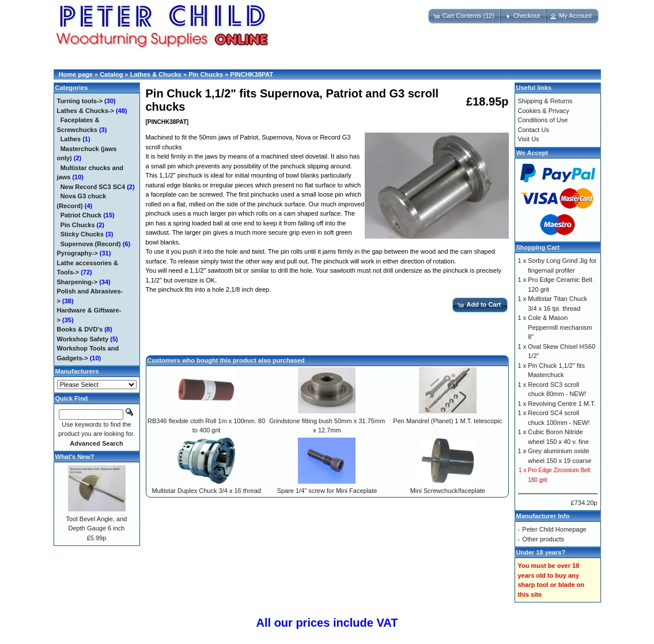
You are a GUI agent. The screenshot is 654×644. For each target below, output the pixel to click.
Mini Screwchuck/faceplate (448, 491)
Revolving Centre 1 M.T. (562, 404)
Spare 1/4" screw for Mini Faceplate (327, 491)
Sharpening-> (78, 282)
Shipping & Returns (545, 101)
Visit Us (529, 139)
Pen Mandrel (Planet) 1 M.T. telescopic (447, 421)
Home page (76, 74)
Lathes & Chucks (156, 74)
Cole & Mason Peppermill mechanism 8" (560, 327)
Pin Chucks (206, 74)
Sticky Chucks (82, 234)
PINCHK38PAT (252, 74)
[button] (465, 16)
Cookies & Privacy (544, 111)
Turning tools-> (80, 101)
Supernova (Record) (91, 244)
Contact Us (534, 130)
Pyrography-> (78, 253)
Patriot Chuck (81, 215)
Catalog (111, 74)
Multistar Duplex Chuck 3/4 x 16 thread (206, 491)
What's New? (75, 457)
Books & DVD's (80, 329)
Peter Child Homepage (554, 529)
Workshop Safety (83, 339)
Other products (543, 539)
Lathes (71, 139)
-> (86, 111)
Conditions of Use (543, 120)
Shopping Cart (538, 247)
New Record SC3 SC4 (93, 187)
